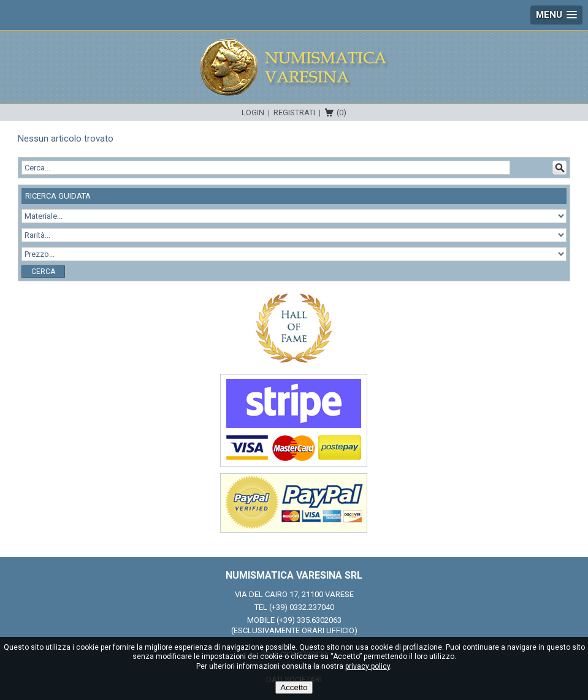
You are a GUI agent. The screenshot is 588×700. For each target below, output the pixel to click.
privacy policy (368, 666)
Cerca (43, 272)
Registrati (294, 112)
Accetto (294, 687)
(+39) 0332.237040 (302, 607)
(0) (342, 112)
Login (253, 112)
